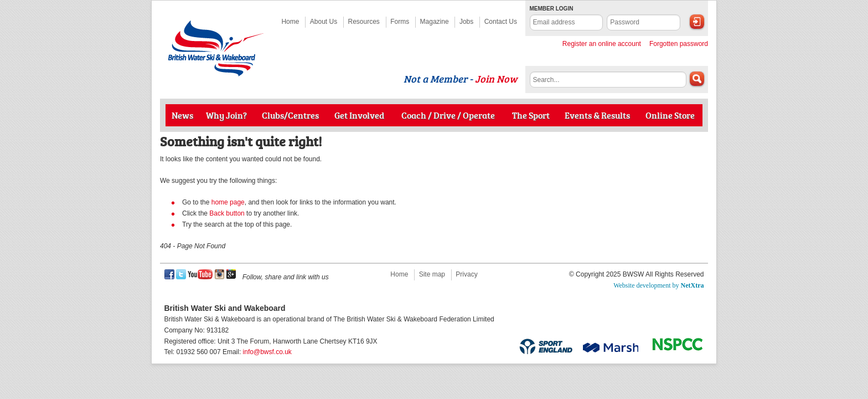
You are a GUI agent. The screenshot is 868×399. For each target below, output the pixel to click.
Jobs (466, 22)
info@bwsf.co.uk (267, 352)
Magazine (435, 22)
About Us (324, 22)
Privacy (466, 274)
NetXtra (693, 285)
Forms (400, 22)
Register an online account (602, 44)
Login (697, 22)
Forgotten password (679, 44)
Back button (227, 213)
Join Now (496, 79)
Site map (432, 274)
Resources (364, 22)
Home (290, 22)
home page (228, 202)
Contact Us (501, 22)
